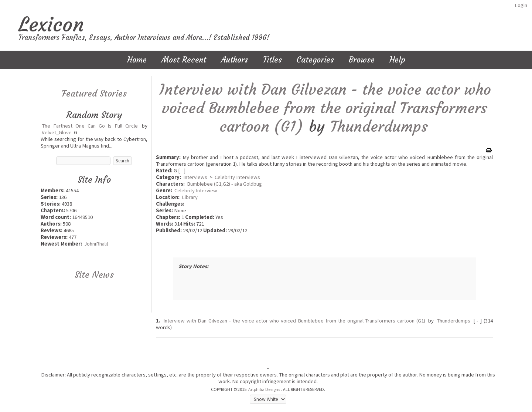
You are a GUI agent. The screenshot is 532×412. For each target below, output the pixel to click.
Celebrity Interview (196, 190)
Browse (362, 60)
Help (397, 60)
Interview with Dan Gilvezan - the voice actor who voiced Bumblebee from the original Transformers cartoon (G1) (325, 108)
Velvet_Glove (57, 132)
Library (190, 197)
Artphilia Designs (264, 389)
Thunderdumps (379, 126)
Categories (315, 60)
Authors (235, 60)
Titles (272, 60)
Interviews (195, 177)
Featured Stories (94, 94)
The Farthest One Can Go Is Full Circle (90, 126)
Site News (94, 275)
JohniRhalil (96, 244)
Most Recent (184, 60)
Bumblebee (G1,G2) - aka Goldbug (224, 184)
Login (521, 5)
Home (137, 60)
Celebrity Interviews (237, 177)
